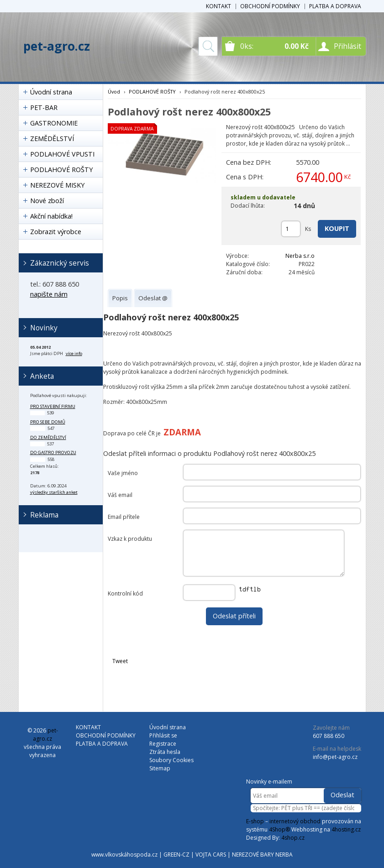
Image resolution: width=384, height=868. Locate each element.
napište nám (49, 294)
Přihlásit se (163, 735)
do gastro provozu (53, 452)
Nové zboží (47, 201)
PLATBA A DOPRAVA (335, 6)
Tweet (120, 661)
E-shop (255, 821)
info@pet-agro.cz (335, 757)
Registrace (163, 744)
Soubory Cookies (171, 760)
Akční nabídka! (51, 216)
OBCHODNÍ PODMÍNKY (270, 6)
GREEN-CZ (176, 855)
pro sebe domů (48, 422)
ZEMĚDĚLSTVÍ (52, 139)
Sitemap (160, 768)
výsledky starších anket (54, 492)
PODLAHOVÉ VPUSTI (62, 154)
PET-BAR (44, 107)
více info (74, 353)
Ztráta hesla (165, 752)
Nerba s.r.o (300, 256)
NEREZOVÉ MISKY (57, 185)
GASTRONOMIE (54, 123)
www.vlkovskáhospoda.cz (124, 855)
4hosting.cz (346, 829)
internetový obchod (295, 821)
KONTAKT (218, 6)
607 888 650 (329, 736)
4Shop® (279, 829)
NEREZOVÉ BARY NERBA (262, 855)
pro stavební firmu (53, 406)
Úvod (114, 92)
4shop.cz (293, 838)
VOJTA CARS (211, 855)
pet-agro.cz (57, 46)
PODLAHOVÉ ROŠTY (61, 170)
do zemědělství (48, 437)
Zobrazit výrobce (56, 232)
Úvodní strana (51, 92)
